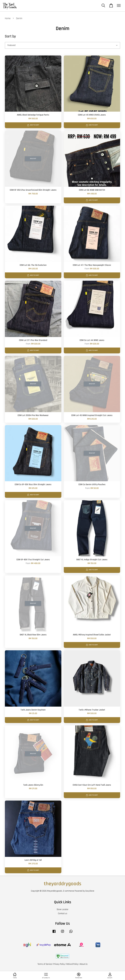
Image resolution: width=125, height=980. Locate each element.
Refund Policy (72, 964)
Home (8, 18)
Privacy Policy (59, 964)
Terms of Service (45, 964)
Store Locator (62, 909)
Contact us (63, 913)
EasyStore (90, 891)
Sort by (10, 36)
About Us (84, 964)
